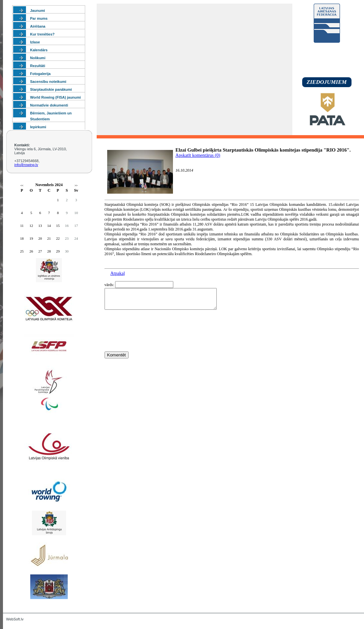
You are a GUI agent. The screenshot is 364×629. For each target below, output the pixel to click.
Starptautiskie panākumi (51, 89)
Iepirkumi (38, 127)
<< (22, 186)
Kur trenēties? (43, 34)
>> (76, 186)
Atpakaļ (118, 273)
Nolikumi (38, 58)
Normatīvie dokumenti (49, 105)
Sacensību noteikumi (48, 82)
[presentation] (155, 343)
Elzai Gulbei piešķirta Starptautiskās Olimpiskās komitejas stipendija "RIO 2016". (263, 150)
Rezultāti (38, 66)
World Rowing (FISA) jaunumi (56, 97)
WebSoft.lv (15, 619)
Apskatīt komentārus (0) (198, 155)
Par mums (39, 18)
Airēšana (38, 26)
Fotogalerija (40, 74)
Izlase (35, 42)
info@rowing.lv (26, 165)
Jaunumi (38, 11)
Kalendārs (39, 50)
